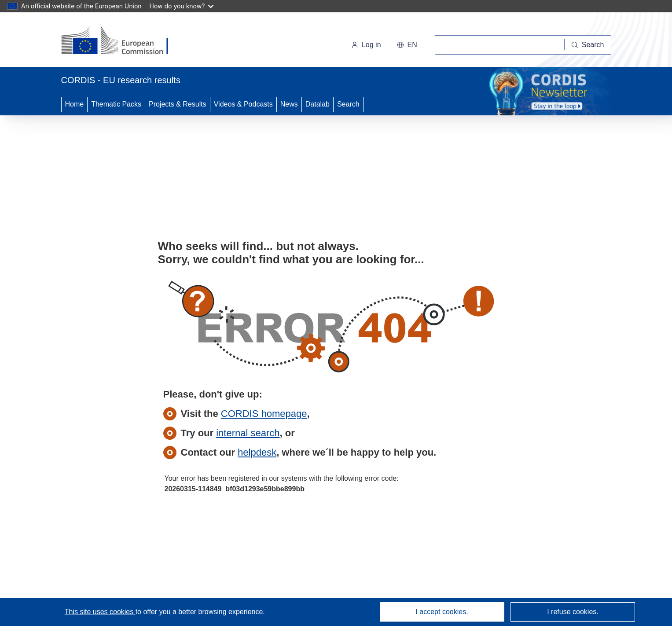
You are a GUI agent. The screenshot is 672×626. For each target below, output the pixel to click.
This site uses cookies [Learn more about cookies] (100, 612)
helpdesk (257, 452)
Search (348, 104)
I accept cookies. (442, 612)
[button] (407, 45)
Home (75, 104)
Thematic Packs (116, 104)
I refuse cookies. (573, 612)
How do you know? (182, 6)
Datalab (318, 104)
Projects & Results (178, 104)
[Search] (588, 45)
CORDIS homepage (264, 414)
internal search (248, 433)
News (289, 104)
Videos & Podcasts (243, 104)
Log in (366, 45)
